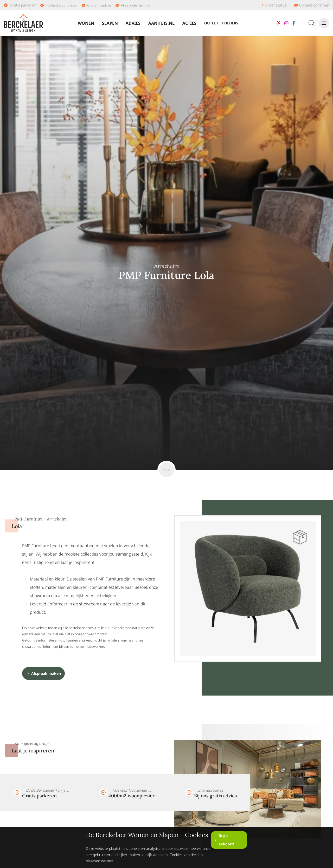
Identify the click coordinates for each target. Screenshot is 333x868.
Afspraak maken (46, 673)
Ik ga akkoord (226, 840)
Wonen (86, 23)
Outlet (211, 23)
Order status (276, 5)
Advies (133, 23)
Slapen (110, 23)
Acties (189, 23)
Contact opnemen (314, 5)
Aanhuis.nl (161, 23)
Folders (230, 23)
